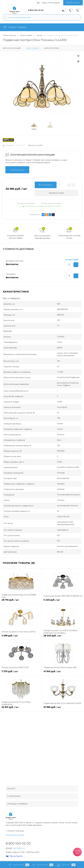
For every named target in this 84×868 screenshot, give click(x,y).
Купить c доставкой (76, 265)
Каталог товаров (15, 27)
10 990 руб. (63, 709)
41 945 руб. (63, 673)
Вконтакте (14, 856)
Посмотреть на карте (15, 835)
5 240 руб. (63, 601)
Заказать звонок (73, 3)
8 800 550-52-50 (36, 10)
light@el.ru (19, 848)
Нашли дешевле (26, 203)
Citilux (60, 342)
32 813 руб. (21, 709)
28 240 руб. (63, 637)
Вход (44, 3)
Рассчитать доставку (51, 203)
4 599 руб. (21, 637)
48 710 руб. (21, 601)
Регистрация (54, 3)
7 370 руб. (21, 673)
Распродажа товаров (77, 852)
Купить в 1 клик (56, 193)
